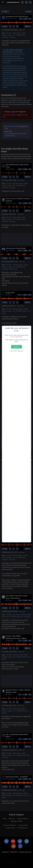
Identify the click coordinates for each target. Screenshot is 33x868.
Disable (16, 347)
